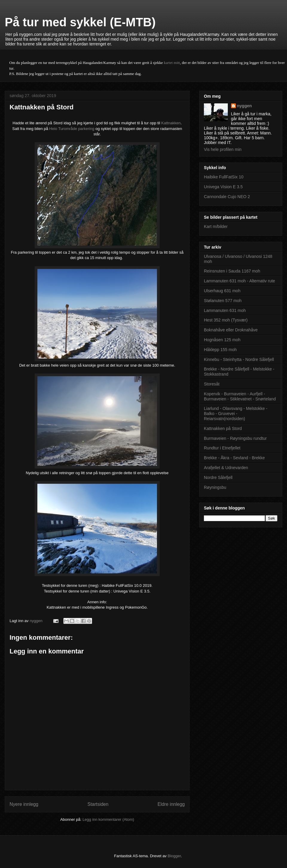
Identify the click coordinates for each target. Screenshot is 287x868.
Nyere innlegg (24, 804)
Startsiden (98, 804)
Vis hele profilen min (223, 149)
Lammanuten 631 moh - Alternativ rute (239, 281)
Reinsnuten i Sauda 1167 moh (232, 271)
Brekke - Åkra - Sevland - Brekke (234, 458)
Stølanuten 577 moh (223, 301)
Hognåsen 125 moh (222, 340)
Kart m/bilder (216, 226)
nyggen (245, 106)
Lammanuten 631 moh (225, 310)
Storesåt (212, 384)
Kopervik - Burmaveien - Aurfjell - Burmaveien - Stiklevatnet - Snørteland (240, 396)
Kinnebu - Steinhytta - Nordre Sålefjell (239, 359)
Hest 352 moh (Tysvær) (226, 320)
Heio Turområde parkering (72, 129)
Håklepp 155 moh (220, 350)
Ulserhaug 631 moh (222, 291)
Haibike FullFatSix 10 (224, 177)
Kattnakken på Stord (223, 428)
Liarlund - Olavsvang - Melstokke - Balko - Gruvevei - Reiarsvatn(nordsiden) (236, 414)
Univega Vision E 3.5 (223, 187)
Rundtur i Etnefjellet (222, 448)
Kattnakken (171, 123)
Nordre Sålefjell (218, 477)
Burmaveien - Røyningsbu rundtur (235, 438)
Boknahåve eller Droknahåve (231, 330)
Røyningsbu (215, 487)
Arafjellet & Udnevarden (226, 468)
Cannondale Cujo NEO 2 (227, 197)
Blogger (174, 856)
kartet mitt (172, 63)
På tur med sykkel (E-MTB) (80, 22)
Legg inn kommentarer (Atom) (108, 819)
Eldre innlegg (171, 804)
